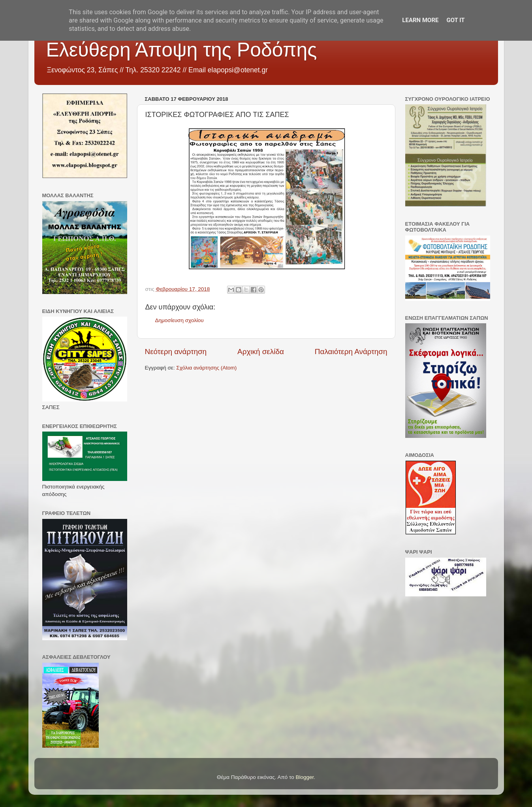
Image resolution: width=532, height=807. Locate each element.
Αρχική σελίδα (261, 352)
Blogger (305, 777)
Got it (455, 20)
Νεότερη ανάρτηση (176, 352)
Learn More (420, 20)
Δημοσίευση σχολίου (180, 320)
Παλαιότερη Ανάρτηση (351, 352)
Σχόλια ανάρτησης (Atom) (206, 368)
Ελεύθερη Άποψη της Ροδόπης (182, 50)
